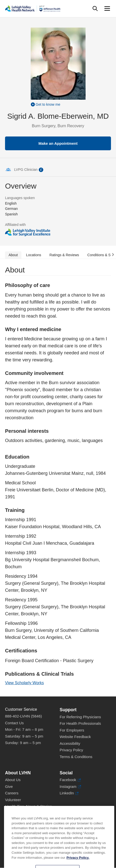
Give (9, 786)
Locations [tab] (34, 255)
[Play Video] (58, 104)
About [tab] (13, 255)
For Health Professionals (80, 723)
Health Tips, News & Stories (28, 806)
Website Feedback (75, 737)
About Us (13, 780)
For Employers (72, 730)
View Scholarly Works (24, 683)
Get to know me (48, 104)
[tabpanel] (58, 478)
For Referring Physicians (80, 717)
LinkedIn (69, 793)
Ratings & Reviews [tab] (64, 255)
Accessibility (70, 743)
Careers (12, 793)
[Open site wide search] (95, 9)
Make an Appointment (58, 143)
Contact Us (14, 723)
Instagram (70, 787)
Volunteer (13, 800)
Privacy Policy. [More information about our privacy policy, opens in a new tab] (78, 864)
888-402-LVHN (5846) (23, 716)
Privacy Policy (71, 750)
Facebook (70, 780)
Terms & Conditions (76, 757)
